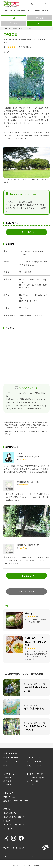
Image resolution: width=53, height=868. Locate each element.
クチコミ (15, 865)
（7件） (29, 47)
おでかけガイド (34, 757)
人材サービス (8, 793)
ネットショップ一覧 (35, 774)
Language (42, 4)
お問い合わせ (33, 784)
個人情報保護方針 (10, 813)
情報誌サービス (9, 797)
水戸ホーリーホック (13, 762)
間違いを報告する (26, 591)
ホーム (6, 28)
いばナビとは (32, 781)
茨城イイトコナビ (12, 758)
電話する (38, 865)
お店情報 (7, 777)
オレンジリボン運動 (36, 761)
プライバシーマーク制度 (12, 848)
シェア (6, 52)
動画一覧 (7, 784)
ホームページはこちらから (31, 315)
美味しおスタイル (35, 766)
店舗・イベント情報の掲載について (16, 801)
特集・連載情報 (10, 753)
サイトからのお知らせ (36, 777)
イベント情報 (9, 774)
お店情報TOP (15, 28)
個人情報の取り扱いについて (14, 817)
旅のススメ (10, 766)
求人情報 (7, 781)
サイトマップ (8, 829)
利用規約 (7, 821)
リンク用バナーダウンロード (14, 825)
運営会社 (7, 809)
